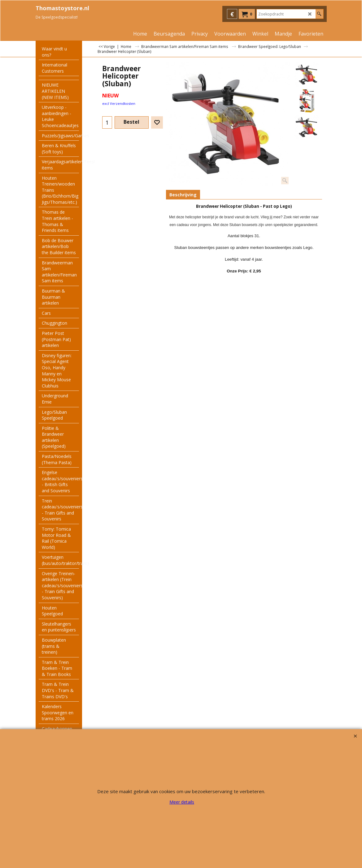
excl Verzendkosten (119, 103)
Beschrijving (183, 195)
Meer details (182, 802)
